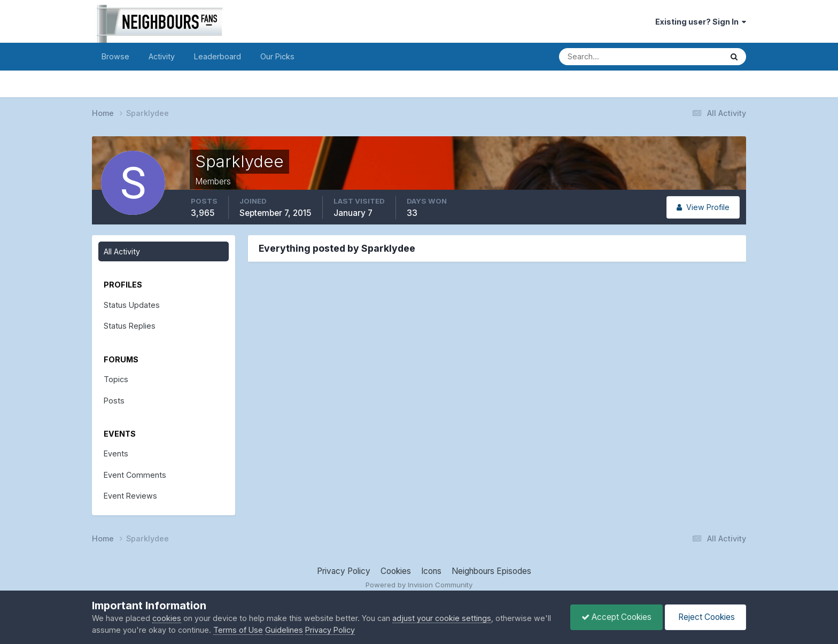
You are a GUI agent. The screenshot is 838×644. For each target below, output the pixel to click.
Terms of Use (238, 630)
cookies (167, 618)
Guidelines (284, 630)
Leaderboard (218, 56)
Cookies (396, 571)
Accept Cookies (616, 617)
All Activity (122, 251)
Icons (431, 571)
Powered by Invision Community (419, 585)
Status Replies (130, 326)
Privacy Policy (344, 571)
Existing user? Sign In (701, 22)
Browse (115, 56)
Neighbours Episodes (491, 571)
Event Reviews (130, 496)
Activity (162, 56)
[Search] (604, 57)
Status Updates (132, 305)
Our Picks (277, 56)
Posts (114, 401)
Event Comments (135, 475)
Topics (116, 379)
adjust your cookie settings (442, 618)
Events (116, 453)
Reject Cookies (705, 617)
